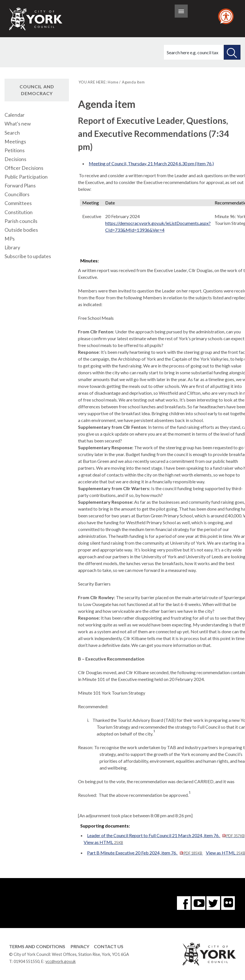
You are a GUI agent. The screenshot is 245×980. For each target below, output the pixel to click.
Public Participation (26, 177)
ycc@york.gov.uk (61, 961)
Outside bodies (21, 230)
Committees (18, 203)
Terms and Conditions (37, 946)
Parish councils (21, 221)
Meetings (15, 142)
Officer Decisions (24, 168)
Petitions (15, 150)
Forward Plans (20, 186)
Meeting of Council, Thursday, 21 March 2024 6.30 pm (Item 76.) (151, 163)
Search (12, 133)
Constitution (19, 212)
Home (113, 82)
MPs (10, 239)
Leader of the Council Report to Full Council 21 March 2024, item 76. (166, 835)
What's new (18, 124)
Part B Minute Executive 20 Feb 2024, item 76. (145, 853)
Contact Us (109, 946)
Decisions (15, 159)
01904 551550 (27, 961)
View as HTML (103, 842)
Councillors (17, 194)
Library (12, 247)
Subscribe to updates (28, 256)
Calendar (15, 115)
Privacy (80, 946)
